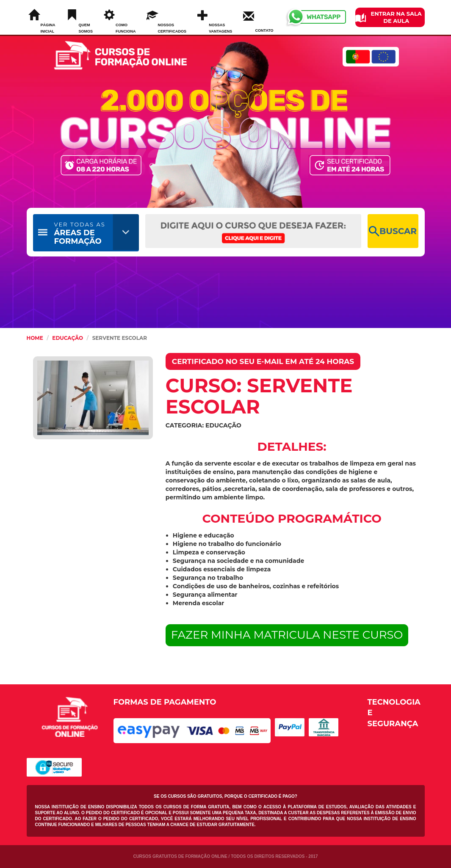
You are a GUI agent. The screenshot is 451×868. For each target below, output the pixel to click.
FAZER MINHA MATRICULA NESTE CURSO (287, 635)
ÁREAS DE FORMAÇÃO (80, 233)
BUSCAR (393, 231)
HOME (35, 338)
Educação (68, 338)
